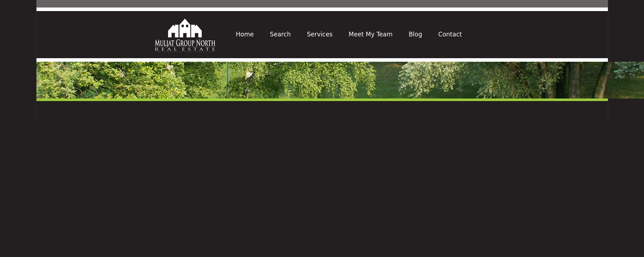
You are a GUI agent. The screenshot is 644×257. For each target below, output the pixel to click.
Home (245, 34)
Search (280, 34)
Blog (416, 34)
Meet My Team (371, 34)
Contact (450, 34)
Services (320, 34)
